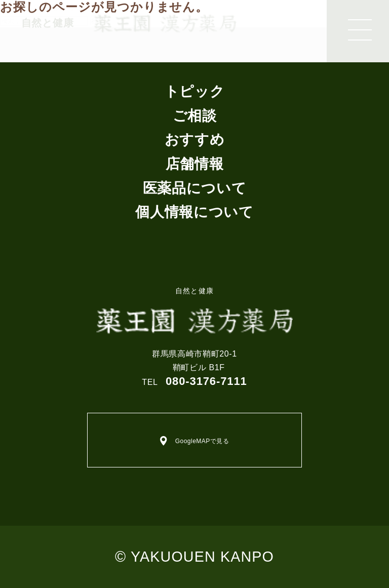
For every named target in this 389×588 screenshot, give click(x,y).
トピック (195, 91)
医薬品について (194, 188)
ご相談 (195, 116)
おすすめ (195, 140)
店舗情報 (195, 164)
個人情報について (194, 212)
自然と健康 (194, 310)
